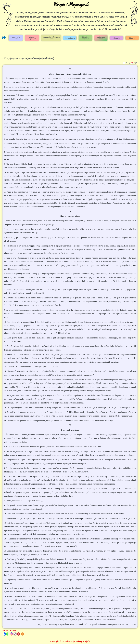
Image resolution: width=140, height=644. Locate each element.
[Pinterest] (19, 634)
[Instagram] (11, 634)
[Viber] (15, 634)
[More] (22, 634)
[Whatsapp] (8, 634)
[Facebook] (4, 634)
